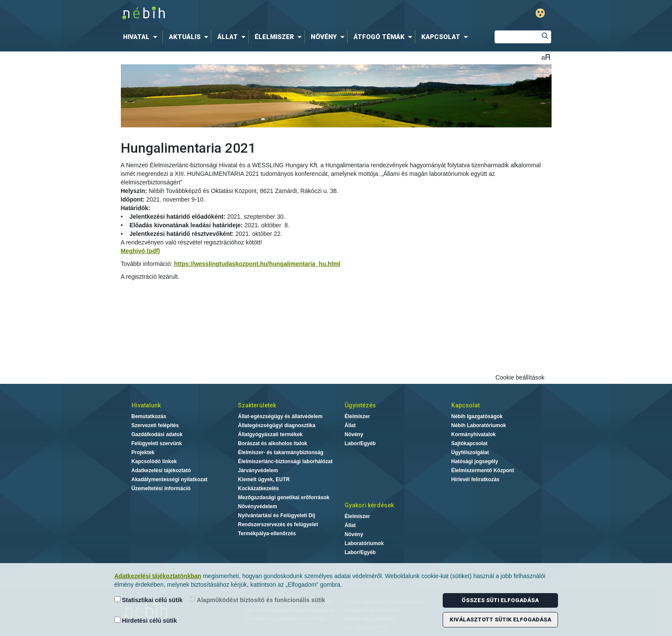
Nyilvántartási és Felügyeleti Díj (276, 515)
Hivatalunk (146, 405)
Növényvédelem (257, 506)
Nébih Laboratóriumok (479, 425)
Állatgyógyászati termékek (270, 434)
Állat (350, 425)
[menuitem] (142, 37)
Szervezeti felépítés (155, 425)
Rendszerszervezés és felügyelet (278, 524)
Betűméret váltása (546, 57)
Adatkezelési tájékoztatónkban (158, 576)
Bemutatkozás (149, 416)
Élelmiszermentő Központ (483, 470)
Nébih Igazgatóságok (477, 416)
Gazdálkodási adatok (157, 434)
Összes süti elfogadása (500, 600)
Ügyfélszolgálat (470, 452)
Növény (354, 434)
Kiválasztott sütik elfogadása (500, 619)
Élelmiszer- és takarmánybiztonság (280, 452)
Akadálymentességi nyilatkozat (169, 479)
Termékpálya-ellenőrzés (267, 534)
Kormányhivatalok (474, 434)
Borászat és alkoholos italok (272, 443)
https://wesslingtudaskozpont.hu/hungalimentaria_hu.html (257, 264)
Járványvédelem (258, 470)
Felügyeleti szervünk (157, 443)
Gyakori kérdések (369, 505)
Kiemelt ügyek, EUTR (264, 479)
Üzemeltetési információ (161, 488)
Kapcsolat (465, 405)
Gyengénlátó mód (540, 13)
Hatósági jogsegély (475, 461)
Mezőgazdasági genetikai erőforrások (283, 497)
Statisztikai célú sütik (149, 600)
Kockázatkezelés (258, 488)
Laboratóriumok (364, 543)
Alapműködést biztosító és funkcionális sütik (257, 600)
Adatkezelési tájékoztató (161, 470)
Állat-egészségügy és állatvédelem (280, 416)
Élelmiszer (357, 416)
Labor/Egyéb (360, 443)
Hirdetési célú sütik (146, 620)
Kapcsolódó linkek (154, 461)
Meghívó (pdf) (141, 251)
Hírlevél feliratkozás (475, 479)
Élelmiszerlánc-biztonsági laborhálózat (285, 461)
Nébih (245, 14)
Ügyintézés (360, 405)
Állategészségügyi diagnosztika (277, 425)
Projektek (143, 452)
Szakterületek (257, 405)
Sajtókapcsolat (469, 443)
